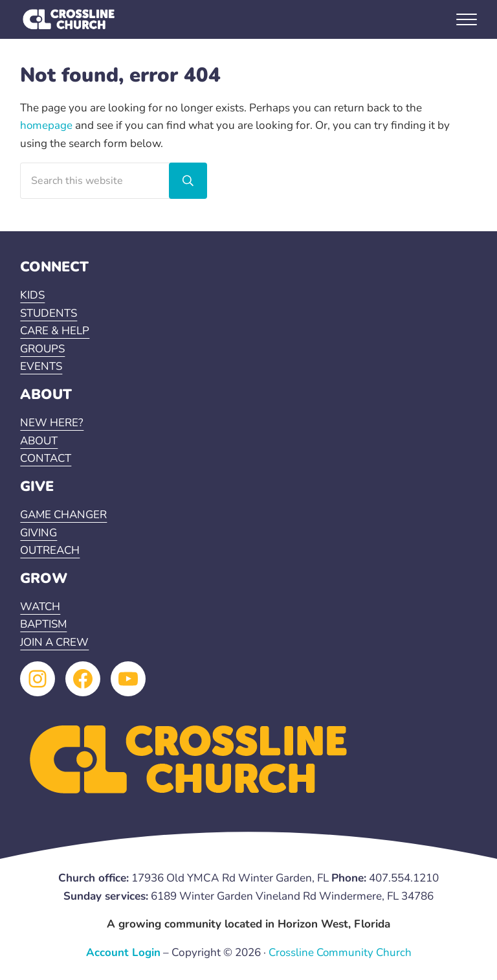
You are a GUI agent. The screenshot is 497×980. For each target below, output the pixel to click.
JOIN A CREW (55, 642)
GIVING (39, 533)
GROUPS (43, 349)
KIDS (33, 296)
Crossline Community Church (340, 952)
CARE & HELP (55, 331)
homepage (47, 125)
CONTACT (47, 458)
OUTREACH (50, 550)
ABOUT (39, 441)
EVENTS (41, 367)
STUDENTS (49, 313)
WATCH (41, 607)
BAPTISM (45, 625)
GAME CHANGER (65, 515)
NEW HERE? (52, 423)
